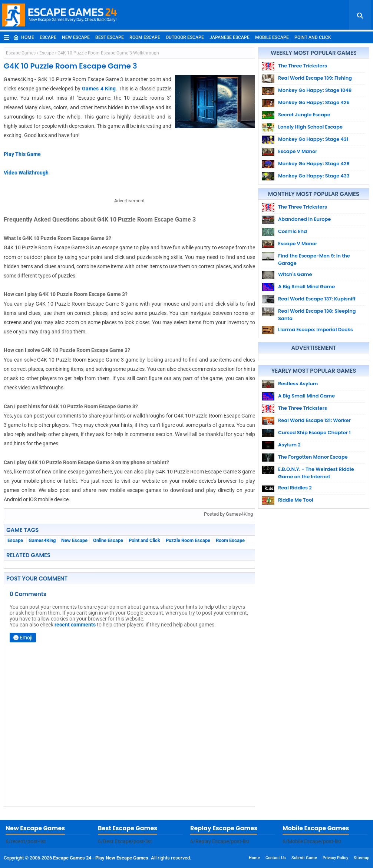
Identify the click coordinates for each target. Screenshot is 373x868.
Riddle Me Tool (296, 500)
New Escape (76, 37)
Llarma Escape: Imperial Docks (316, 330)
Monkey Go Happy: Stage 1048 (315, 90)
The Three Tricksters (303, 66)
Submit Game (304, 858)
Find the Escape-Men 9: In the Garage (314, 260)
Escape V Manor (298, 151)
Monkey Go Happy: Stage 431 (313, 139)
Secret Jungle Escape (304, 115)
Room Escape (145, 37)
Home (24, 37)
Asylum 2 (289, 445)
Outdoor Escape (185, 37)
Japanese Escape (230, 37)
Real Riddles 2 (295, 488)
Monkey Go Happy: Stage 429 (314, 164)
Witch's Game (295, 274)
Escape (48, 37)
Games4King (42, 540)
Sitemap (362, 858)
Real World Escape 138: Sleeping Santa (317, 315)
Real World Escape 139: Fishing (315, 78)
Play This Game (22, 154)
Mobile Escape (272, 37)
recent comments (75, 625)
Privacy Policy (335, 858)
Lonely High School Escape (310, 127)
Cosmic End (293, 231)
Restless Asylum (298, 384)
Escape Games (21, 53)
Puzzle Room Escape (188, 540)
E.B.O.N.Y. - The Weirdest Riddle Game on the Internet (316, 473)
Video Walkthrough (26, 173)
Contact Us (276, 858)
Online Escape (108, 540)
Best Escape (110, 37)
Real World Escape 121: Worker (314, 420)
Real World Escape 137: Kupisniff (317, 299)
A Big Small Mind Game (306, 287)
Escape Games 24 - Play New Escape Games (101, 858)
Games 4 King (99, 89)
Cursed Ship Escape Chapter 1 (314, 433)
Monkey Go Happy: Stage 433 (314, 176)
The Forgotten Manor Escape (313, 457)
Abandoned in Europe (304, 219)
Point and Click (313, 37)
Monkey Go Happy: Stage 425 (314, 102)
